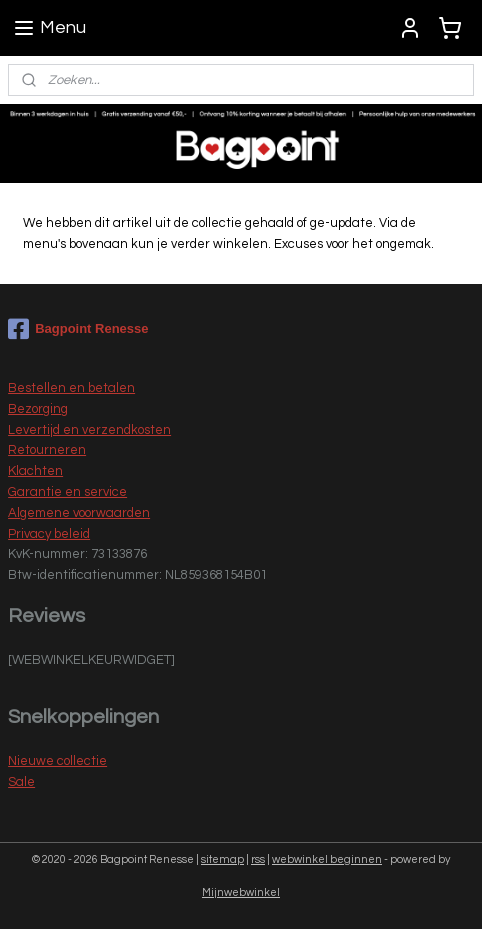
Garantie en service (67, 492)
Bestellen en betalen (71, 388)
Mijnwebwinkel (241, 892)
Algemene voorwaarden (79, 513)
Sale (21, 782)
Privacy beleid (49, 534)
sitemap (222, 859)
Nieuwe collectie (57, 761)
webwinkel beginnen (327, 859)
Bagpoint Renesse (78, 329)
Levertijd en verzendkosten (89, 430)
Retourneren (47, 450)
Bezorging (38, 409)
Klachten (35, 471)
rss (258, 859)
